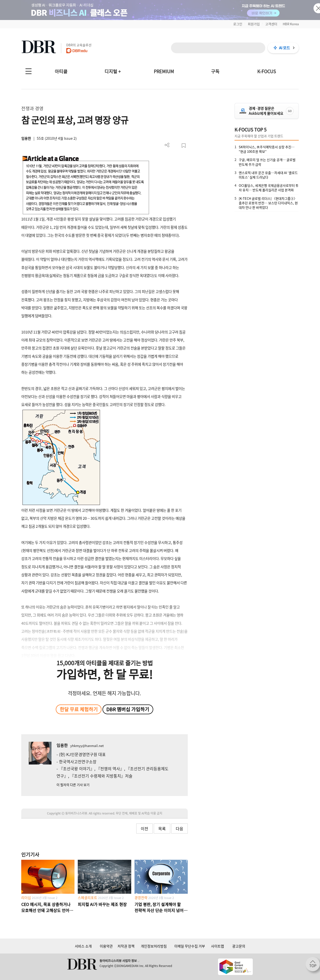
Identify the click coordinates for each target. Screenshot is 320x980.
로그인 (238, 24)
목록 (162, 828)
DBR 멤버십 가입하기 (128, 709)
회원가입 (254, 24)
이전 (144, 828)
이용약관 (106, 946)
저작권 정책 (126, 946)
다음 (179, 828)
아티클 (61, 71)
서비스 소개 (83, 946)
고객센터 (271, 24)
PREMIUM (164, 71)
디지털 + (113, 71)
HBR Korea (291, 24)
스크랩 (184, 146)
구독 (215, 71)
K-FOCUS (267, 71)
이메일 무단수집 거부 (190, 946)
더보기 (167, 145)
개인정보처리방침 (154, 946)
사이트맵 (217, 946)
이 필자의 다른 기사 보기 (73, 785)
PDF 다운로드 (175, 146)
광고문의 (239, 946)
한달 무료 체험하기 (79, 709)
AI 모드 (284, 48)
